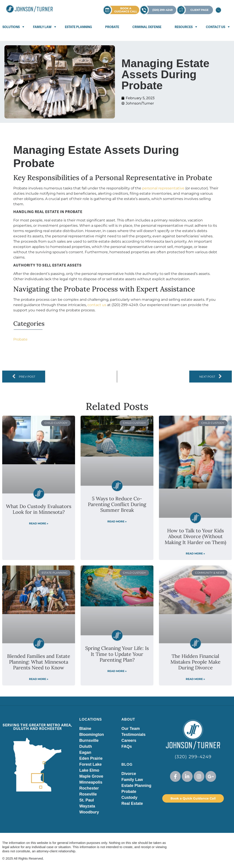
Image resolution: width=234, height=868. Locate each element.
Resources (184, 27)
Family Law (42, 27)
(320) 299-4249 (193, 757)
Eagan (85, 752)
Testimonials (133, 735)
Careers (129, 740)
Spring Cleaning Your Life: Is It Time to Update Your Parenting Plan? (117, 654)
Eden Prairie (91, 758)
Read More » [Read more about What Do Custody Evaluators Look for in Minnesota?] (39, 523)
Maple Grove (91, 776)
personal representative (163, 188)
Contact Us (216, 27)
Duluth (86, 746)
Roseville (88, 794)
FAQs (127, 746)
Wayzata (87, 806)
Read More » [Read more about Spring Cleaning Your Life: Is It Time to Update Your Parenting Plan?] (117, 671)
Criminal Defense (147, 27)
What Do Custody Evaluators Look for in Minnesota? (39, 509)
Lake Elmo (89, 770)
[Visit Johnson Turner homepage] (29, 9)
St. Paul (87, 800)
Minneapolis (91, 782)
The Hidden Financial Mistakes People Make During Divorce (195, 662)
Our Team (131, 729)
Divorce (129, 774)
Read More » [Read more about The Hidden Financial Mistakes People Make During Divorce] (195, 679)
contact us (97, 305)
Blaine (85, 729)
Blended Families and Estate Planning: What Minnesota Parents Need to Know (39, 662)
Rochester (89, 788)
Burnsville (89, 740)
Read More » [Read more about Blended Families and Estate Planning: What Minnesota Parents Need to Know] (39, 679)
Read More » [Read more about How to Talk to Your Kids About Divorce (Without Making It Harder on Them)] (195, 553)
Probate (112, 27)
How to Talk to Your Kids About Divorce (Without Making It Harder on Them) (195, 536)
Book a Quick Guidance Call (193, 798)
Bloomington (92, 735)
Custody (129, 798)
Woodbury (89, 812)
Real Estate (132, 803)
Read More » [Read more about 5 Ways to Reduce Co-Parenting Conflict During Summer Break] (117, 521)
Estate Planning (78, 27)
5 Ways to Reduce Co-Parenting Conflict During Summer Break (117, 504)
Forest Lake (90, 764)
